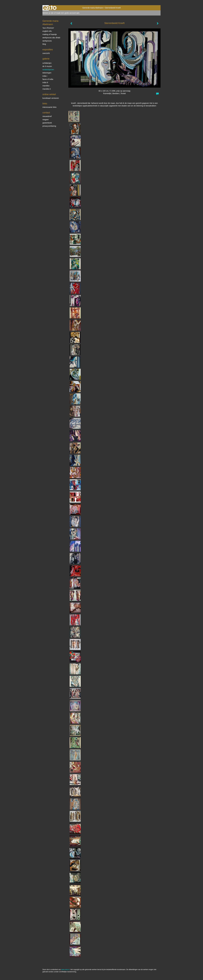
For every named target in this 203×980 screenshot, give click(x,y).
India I (45, 76)
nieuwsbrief (47, 116)
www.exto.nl (65, 970)
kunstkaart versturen (51, 98)
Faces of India (48, 79)
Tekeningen (47, 73)
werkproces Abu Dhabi (51, 38)
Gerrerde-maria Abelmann (93, 8)
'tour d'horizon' (48, 28)
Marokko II (47, 89)
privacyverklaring (49, 126)
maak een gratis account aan (68, 13)
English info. (47, 31)
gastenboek (47, 123)
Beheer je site (48, 13)
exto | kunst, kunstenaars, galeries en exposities (50, 8)
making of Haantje (50, 34)
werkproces (47, 41)
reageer (46, 120)
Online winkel (49, 94)
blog (44, 44)
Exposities (48, 50)
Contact (46, 113)
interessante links (49, 107)
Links (45, 104)
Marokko (46, 86)
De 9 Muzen (47, 66)
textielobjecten (48, 70)
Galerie (46, 59)
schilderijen (47, 63)
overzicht (46, 53)
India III (45, 82)
